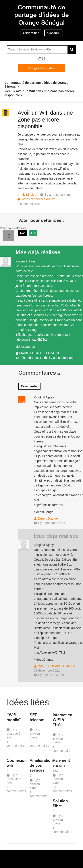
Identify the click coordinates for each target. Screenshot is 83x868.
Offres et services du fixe (38, 199)
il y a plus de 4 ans (61, 358)
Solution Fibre (60, 803)
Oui (33, 233)
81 (62, 789)
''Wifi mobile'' (14, 717)
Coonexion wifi (17, 763)
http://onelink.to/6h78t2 (31, 340)
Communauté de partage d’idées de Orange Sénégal (42, 15)
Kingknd (32, 195)
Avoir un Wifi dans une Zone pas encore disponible (45, 120)
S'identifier (31, 33)
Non (23, 233)
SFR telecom (37, 717)
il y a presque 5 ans (51, 523)
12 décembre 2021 (28, 358)
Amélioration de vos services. (40, 765)
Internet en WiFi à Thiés (62, 720)
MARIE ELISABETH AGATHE (40, 353)
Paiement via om (61, 763)
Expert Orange (48, 518)
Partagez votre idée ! (41, 68)
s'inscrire (53, 33)
